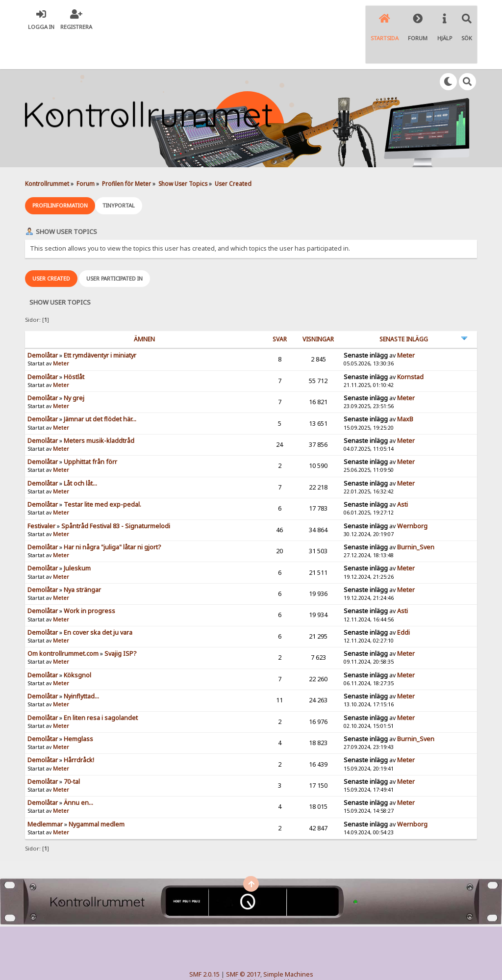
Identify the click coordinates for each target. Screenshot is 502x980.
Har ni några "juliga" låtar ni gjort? (112, 512)
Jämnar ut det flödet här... (100, 385)
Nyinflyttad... (81, 661)
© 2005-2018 (267, 956)
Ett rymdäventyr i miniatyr (100, 321)
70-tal (72, 747)
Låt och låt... (80, 449)
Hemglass (78, 704)
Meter (61, 329)
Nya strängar (82, 555)
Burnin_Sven (416, 512)
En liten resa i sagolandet (101, 683)
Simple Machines (288, 940)
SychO (281, 964)
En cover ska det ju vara (98, 598)
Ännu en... (78, 768)
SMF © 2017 (243, 940)
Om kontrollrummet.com (63, 619)
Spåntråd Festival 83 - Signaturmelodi (116, 491)
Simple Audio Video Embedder (251, 948)
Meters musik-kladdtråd (99, 406)
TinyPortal (232, 956)
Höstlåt (74, 342)
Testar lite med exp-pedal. (102, 470)
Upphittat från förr (90, 427)
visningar (318, 304)
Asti (402, 470)
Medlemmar (45, 789)
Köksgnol (77, 640)
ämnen (144, 304)
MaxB (405, 385)
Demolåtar (43, 321)
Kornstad (410, 342)
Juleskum (77, 534)
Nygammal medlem (97, 789)
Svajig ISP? (120, 619)
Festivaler (41, 491)
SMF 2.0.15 (204, 940)
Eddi (403, 598)
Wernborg (412, 491)
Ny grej (74, 363)
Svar (280, 304)
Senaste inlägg (404, 304)
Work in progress (89, 577)
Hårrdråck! (79, 726)
